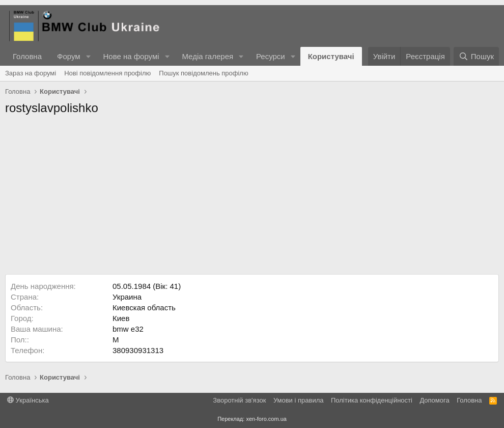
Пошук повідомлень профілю (203, 73)
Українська (28, 400)
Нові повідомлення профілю (107, 73)
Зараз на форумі (31, 73)
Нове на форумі (131, 56)
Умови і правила (299, 400)
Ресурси (271, 56)
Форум (69, 56)
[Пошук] (476, 56)
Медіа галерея (207, 56)
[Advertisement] (252, 198)
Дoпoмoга (434, 400)
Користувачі (331, 56)
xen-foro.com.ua (266, 419)
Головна (27, 56)
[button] (88, 56)
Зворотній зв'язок (239, 400)
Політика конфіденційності (372, 400)
